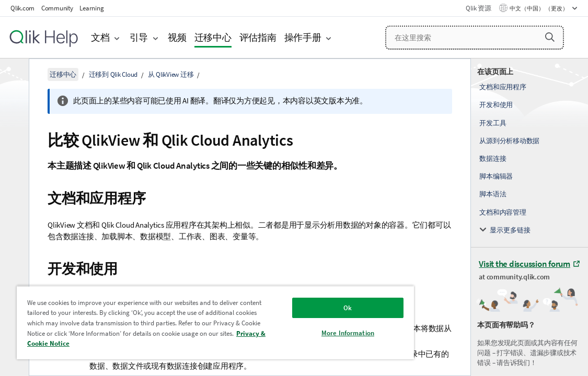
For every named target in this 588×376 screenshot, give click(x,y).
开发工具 (493, 123)
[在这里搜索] (475, 38)
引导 (139, 37)
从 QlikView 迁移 (171, 74)
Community (57, 8)
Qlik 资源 (478, 8)
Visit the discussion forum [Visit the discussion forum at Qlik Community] (524, 264)
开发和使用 (496, 105)
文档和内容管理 (503, 212)
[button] (550, 37)
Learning (91, 8)
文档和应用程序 (503, 87)
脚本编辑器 (496, 176)
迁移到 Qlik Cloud (113, 74)
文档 (100, 37)
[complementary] (529, 217)
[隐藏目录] (201, 75)
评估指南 (258, 37)
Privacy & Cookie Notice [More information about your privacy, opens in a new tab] (177, 343)
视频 (177, 37)
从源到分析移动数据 (509, 141)
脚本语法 (493, 194)
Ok (300, 308)
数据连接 (493, 158)
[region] (187, 322)
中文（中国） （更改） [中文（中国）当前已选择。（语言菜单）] (539, 8)
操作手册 (303, 37)
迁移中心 (213, 37)
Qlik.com (22, 8)
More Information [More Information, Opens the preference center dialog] (300, 333)
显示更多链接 (510, 230)
